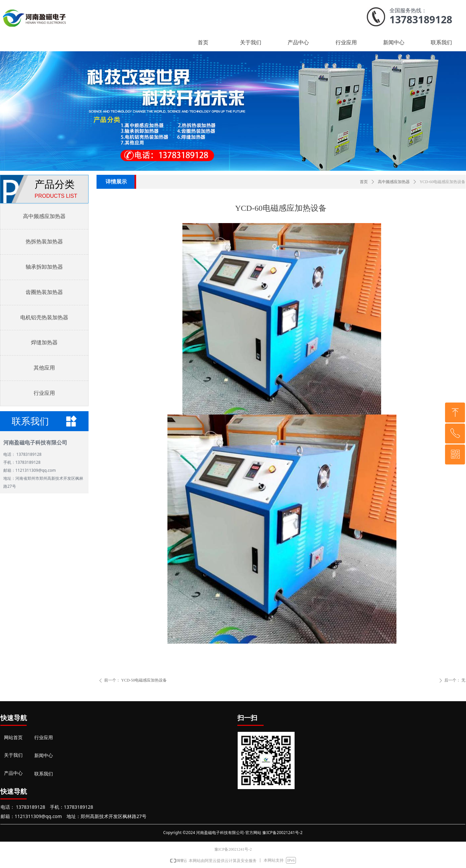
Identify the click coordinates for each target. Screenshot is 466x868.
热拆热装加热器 (44, 242)
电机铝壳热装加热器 (44, 317)
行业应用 (44, 393)
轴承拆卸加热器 (44, 267)
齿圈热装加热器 (44, 292)
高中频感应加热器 (394, 182)
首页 (364, 182)
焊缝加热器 (44, 342)
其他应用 (44, 368)
